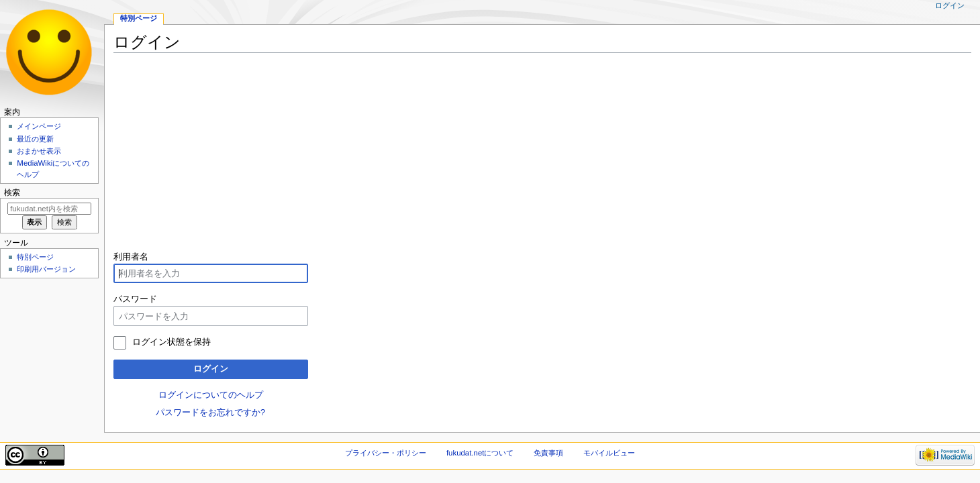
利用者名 (131, 257)
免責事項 (548, 453)
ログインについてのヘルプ (211, 395)
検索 (12, 193)
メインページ (39, 126)
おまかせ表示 (39, 151)
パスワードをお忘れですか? (210, 413)
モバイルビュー (609, 453)
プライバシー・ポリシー (386, 453)
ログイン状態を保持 (171, 342)
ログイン (211, 369)
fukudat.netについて (480, 453)
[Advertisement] (516, 157)
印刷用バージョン (46, 269)
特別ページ (139, 18)
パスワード (135, 299)
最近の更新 (35, 139)
